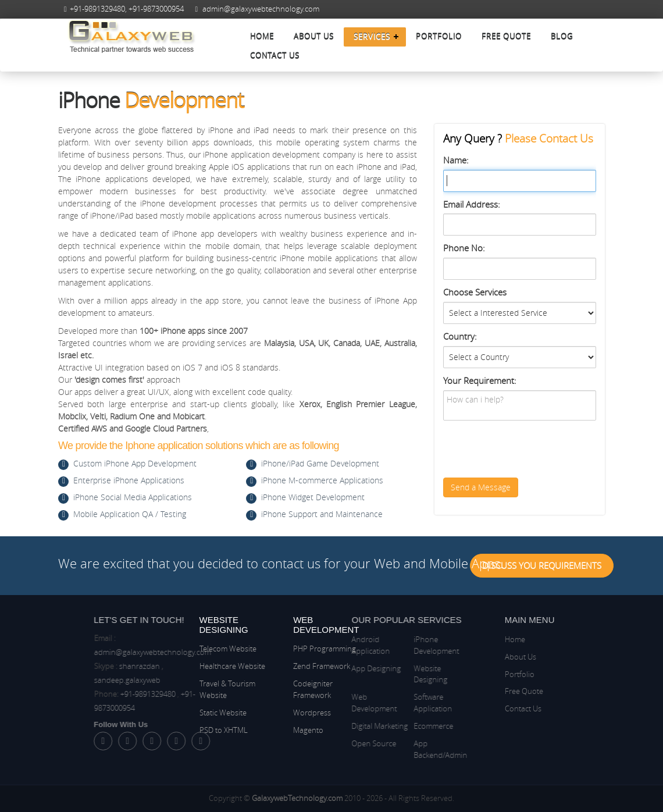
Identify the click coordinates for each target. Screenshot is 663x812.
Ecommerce (400, 726)
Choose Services (475, 292)
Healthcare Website (232, 666)
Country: (460, 336)
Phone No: (464, 248)
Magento (308, 730)
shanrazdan (172, 666)
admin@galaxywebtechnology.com (261, 9)
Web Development (341, 703)
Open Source (341, 743)
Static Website (223, 713)
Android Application (338, 645)
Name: (456, 160)
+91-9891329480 (97, 9)
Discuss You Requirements (542, 565)
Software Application (400, 703)
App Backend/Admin (407, 749)
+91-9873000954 (156, 9)
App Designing (343, 668)
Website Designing (397, 674)
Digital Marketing (347, 726)
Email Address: (472, 204)
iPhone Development (403, 645)
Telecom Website (228, 649)
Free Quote (506, 37)
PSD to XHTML (224, 730)
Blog (562, 37)
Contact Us (275, 56)
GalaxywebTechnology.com (297, 798)
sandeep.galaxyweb (160, 680)
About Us (314, 37)
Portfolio (439, 37)
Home (262, 37)
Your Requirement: (480, 380)
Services (372, 37)
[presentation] (532, 449)
